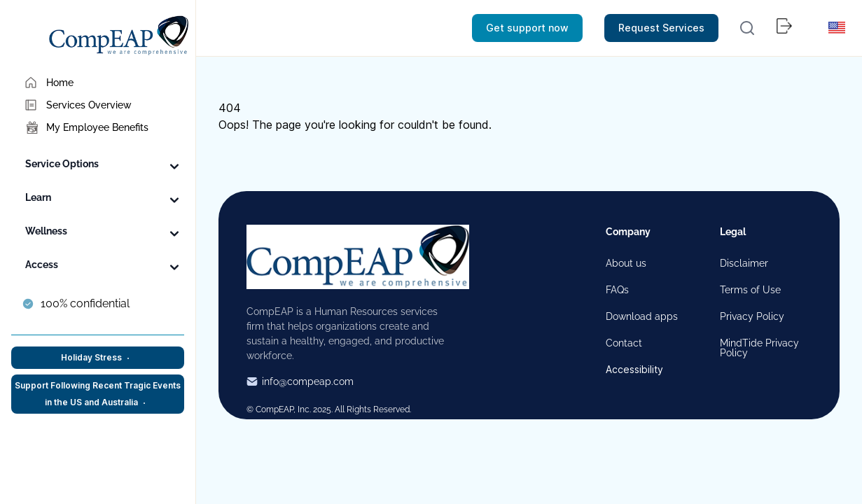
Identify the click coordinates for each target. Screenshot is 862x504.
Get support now (527, 28)
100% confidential (85, 303)
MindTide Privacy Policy (759, 348)
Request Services (661, 28)
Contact (624, 343)
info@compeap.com (300, 381)
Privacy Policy (752, 316)
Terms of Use (750, 290)
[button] (747, 28)
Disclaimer (744, 263)
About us (626, 263)
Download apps (642, 316)
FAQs (617, 290)
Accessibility (634, 370)
